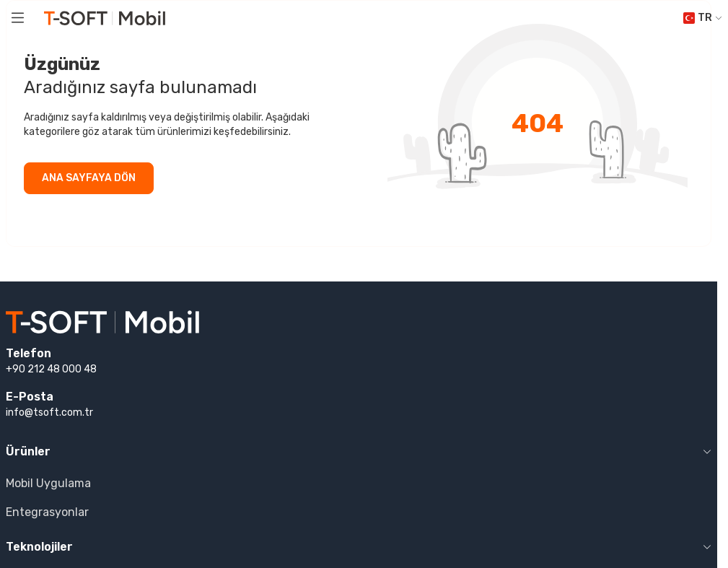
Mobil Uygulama (48, 483)
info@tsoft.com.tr (49, 412)
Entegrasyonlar (47, 512)
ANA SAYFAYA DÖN (89, 178)
